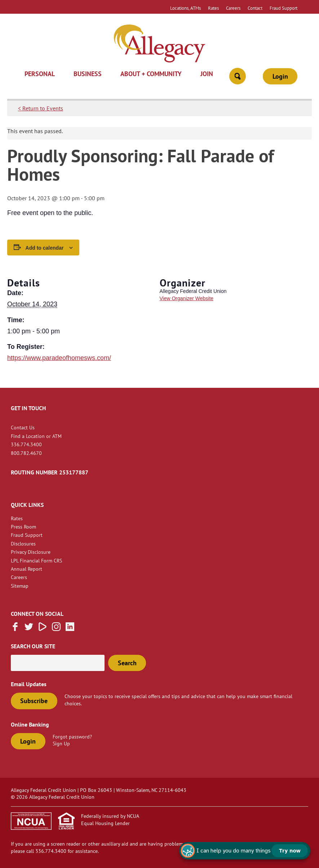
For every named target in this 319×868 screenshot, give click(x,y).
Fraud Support (283, 8)
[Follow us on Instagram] (56, 629)
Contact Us (23, 427)
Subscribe (34, 701)
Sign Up (61, 743)
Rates (213, 8)
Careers (233, 8)
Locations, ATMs (185, 8)
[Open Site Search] (238, 76)
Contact (255, 8)
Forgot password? (72, 737)
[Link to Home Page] (159, 44)
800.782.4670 (26, 453)
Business (88, 74)
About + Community (151, 74)
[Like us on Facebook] (15, 629)
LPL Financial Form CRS (36, 560)
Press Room (23, 527)
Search (127, 663)
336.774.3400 (26, 444)
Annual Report (26, 569)
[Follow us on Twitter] (29, 629)
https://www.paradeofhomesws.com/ (59, 358)
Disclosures (23, 543)
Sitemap (20, 586)
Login (280, 76)
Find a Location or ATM (36, 436)
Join (207, 74)
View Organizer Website (187, 298)
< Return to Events (41, 108)
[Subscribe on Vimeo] (43, 629)
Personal (40, 74)
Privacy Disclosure (31, 552)
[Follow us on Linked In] (70, 629)
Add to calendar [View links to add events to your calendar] (45, 248)
